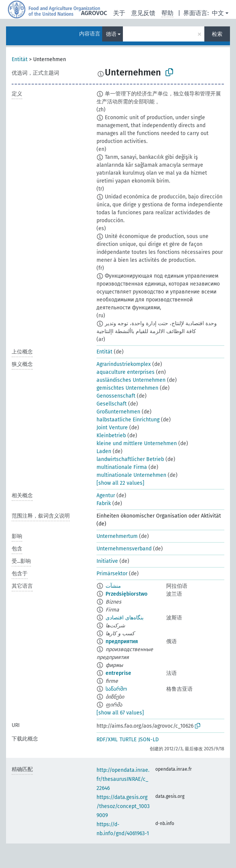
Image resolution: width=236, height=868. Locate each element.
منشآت (113, 586)
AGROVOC (94, 13)
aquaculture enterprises (126, 372)
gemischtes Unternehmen (127, 388)
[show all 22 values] (120, 483)
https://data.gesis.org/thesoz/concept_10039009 (123, 806)
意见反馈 (143, 13)
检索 (217, 34)
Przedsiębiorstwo (126, 594)
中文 (218, 13)
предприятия (122, 641)
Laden (104, 451)
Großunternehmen (118, 412)
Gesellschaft (112, 404)
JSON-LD (149, 740)
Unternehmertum (117, 536)
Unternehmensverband (124, 549)
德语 (111, 34)
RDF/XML (107, 740)
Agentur (106, 495)
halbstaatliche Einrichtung (128, 420)
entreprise (118, 673)
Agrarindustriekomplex (124, 364)
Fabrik (104, 503)
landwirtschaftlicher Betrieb (130, 459)
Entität (20, 59)
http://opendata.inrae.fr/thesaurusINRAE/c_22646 (123, 779)
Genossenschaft (116, 396)
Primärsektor (112, 574)
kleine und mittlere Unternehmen (137, 443)
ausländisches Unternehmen (131, 380)
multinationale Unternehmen (131, 475)
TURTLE (128, 740)
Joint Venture (112, 428)
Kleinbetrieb (111, 436)
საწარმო (116, 689)
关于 (119, 13)
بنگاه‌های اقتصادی (125, 618)
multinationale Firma (122, 467)
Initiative (107, 561)
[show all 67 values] (120, 713)
